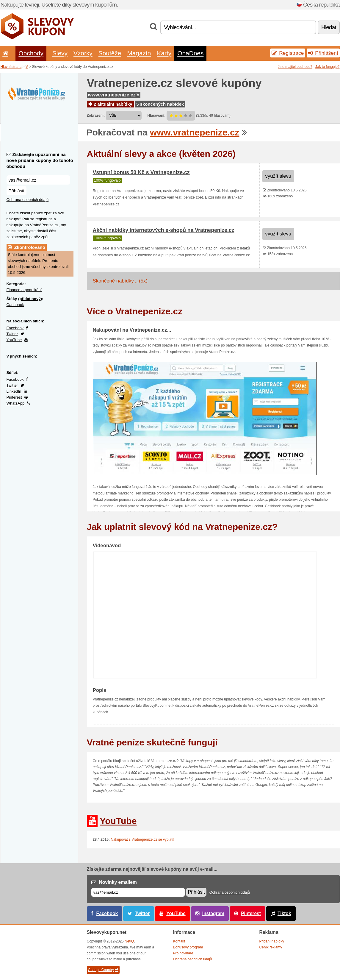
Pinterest (14, 397)
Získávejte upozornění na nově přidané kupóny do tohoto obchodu (40, 160)
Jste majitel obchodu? (295, 67)
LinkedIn (14, 391)
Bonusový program (188, 947)
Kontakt (179, 941)
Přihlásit (17, 191)
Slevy (60, 53)
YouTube (14, 340)
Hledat (329, 27)
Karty (164, 53)
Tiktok (284, 913)
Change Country (103, 970)
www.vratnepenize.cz (114, 95)
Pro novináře (183, 953)
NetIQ (129, 941)
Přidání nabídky (272, 941)
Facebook (15, 328)
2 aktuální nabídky (110, 104)
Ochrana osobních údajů (28, 200)
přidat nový (30, 299)
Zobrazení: (96, 116)
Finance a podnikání (24, 290)
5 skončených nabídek (160, 104)
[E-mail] (138, 892)
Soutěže (110, 53)
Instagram (213, 913)
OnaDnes (190, 53)
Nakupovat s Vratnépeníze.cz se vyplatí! (142, 839)
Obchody (31, 53)
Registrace (288, 53)
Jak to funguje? (327, 67)
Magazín (139, 53)
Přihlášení (323, 53)
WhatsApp (16, 403)
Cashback (15, 305)
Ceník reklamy (271, 947)
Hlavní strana (11, 67)
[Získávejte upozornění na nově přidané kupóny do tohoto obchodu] (38, 180)
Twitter (12, 334)
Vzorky (83, 53)
